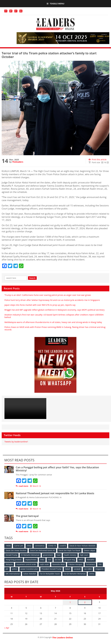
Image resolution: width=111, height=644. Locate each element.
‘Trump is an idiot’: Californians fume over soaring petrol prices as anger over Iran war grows (48, 295)
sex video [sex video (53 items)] (89, 569)
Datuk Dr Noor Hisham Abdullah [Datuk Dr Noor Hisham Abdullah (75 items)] (83, 546)
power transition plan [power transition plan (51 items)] (30, 569)
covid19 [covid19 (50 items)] (63, 546)
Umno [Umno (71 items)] (92, 573)
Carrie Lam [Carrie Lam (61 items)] (19, 546)
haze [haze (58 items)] (59, 555)
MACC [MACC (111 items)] (82, 559)
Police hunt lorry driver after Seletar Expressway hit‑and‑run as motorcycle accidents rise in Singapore (52, 300)
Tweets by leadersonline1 (16, 442)
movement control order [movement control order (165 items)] (26, 564)
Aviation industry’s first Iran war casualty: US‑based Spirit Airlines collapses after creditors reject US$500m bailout (54, 316)
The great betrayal (27, 516)
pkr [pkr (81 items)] (7, 569)
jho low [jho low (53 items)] (58, 559)
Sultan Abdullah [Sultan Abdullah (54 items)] (30, 573)
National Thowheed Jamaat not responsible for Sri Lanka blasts (55, 493)
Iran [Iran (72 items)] (50, 559)
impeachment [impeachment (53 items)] (31, 559)
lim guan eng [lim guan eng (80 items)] (70, 559)
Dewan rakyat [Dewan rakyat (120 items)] (90, 550)
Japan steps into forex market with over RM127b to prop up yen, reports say (40, 305)
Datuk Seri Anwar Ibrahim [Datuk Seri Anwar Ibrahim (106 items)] (16, 550)
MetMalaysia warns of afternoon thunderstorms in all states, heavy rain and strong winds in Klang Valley (53, 322)
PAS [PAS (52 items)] (101, 564)
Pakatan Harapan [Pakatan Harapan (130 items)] (76, 564)
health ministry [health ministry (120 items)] (71, 555)
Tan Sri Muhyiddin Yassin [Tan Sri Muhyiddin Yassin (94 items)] (50, 573)
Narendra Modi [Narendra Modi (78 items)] (59, 564)
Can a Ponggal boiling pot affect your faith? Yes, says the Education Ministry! (57, 469)
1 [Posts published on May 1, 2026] (70, 602)
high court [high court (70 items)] (85, 555)
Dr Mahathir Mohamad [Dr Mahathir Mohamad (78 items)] (30, 555)
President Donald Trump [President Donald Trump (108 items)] (52, 569)
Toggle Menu (55, 4)
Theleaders (18, 162)
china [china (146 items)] (29, 546)
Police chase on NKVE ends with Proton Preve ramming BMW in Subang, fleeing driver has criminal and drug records (55, 328)
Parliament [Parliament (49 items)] (91, 564)
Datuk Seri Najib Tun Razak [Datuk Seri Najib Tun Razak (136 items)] (70, 550)
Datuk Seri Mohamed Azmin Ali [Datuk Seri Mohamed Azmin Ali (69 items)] (43, 550)
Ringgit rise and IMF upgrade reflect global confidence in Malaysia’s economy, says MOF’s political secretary (55, 310)
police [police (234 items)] (15, 569)
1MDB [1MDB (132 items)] (8, 546)
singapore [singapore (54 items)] (100, 569)
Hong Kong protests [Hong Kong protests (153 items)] (14, 559)
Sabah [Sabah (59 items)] (68, 569)
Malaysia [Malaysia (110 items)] (9, 564)
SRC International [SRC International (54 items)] (13, 573)
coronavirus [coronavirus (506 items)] (40, 546)
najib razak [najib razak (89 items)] (45, 564)
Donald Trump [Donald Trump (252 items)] (12, 555)
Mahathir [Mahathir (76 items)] (92, 559)
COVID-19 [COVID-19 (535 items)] (53, 546)
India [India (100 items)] (43, 559)
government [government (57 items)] (48, 555)
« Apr (7, 627)
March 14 (35, 486)
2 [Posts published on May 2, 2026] (85, 602)
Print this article (98, 159)
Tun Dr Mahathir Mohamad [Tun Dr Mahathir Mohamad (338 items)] (75, 573)
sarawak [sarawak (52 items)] (78, 569)
